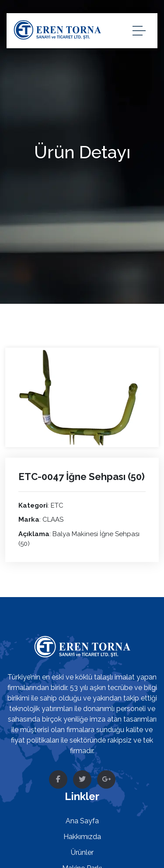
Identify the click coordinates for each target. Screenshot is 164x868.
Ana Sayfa (82, 821)
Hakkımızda (82, 837)
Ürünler (82, 852)
